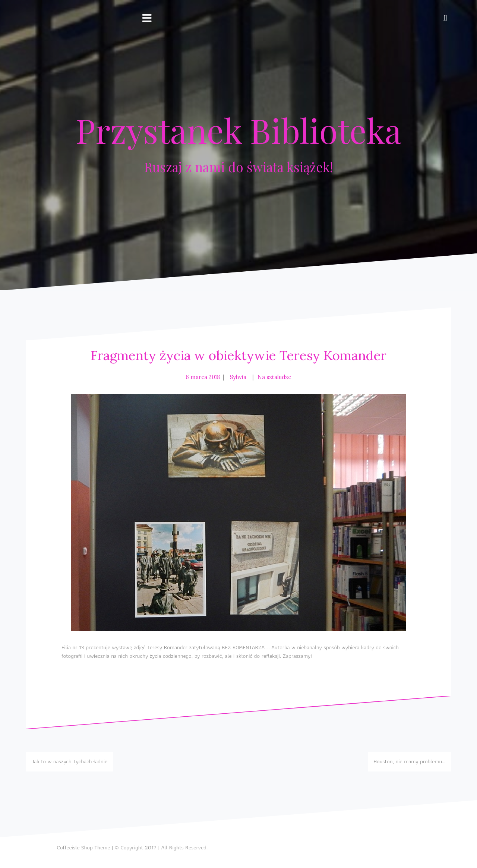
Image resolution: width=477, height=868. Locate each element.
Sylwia (238, 377)
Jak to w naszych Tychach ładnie (70, 761)
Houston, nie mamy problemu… (409, 761)
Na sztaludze (274, 377)
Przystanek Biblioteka (238, 130)
